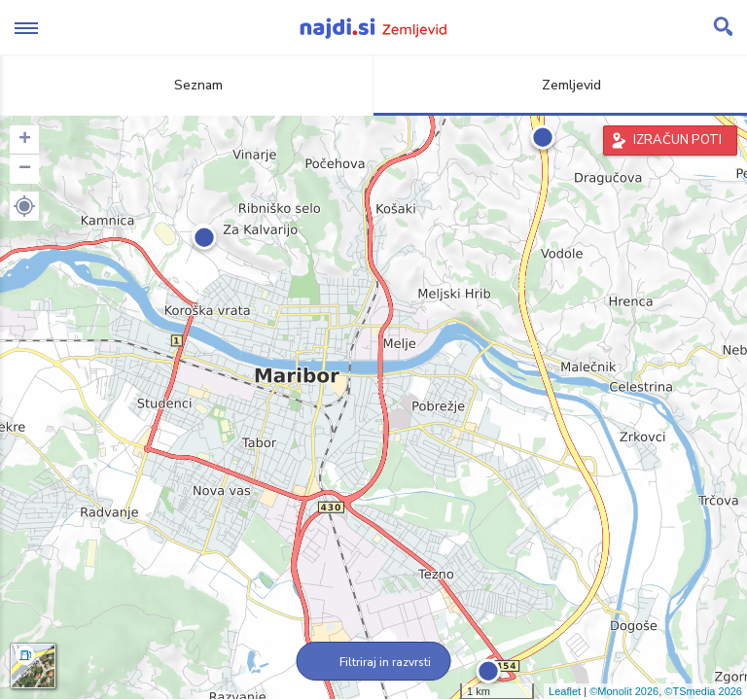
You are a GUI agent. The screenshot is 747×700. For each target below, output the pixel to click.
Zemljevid (560, 85)
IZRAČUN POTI (677, 140)
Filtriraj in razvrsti (374, 662)
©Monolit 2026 (624, 691)
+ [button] (25, 140)
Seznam (187, 85)
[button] (24, 206)
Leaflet (565, 691)
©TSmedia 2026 (703, 691)
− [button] (25, 169)
